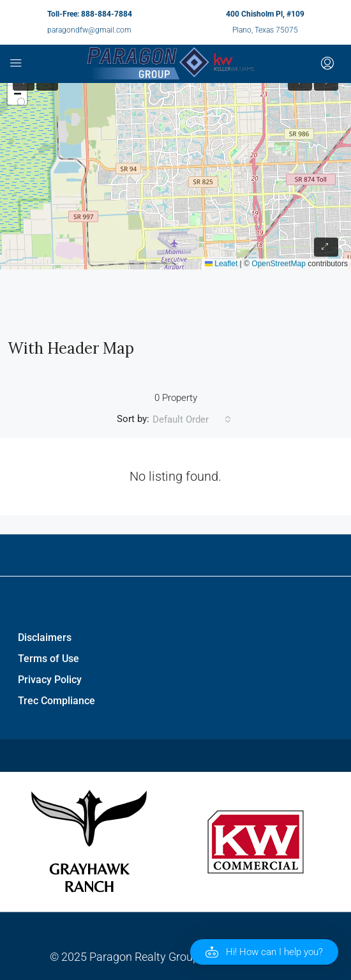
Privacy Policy (50, 680)
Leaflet (221, 264)
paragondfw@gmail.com (89, 30)
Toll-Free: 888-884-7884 (90, 14)
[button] (264, 952)
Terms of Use (49, 659)
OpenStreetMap (279, 264)
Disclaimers (45, 637)
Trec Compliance (56, 701)
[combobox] (192, 419)
